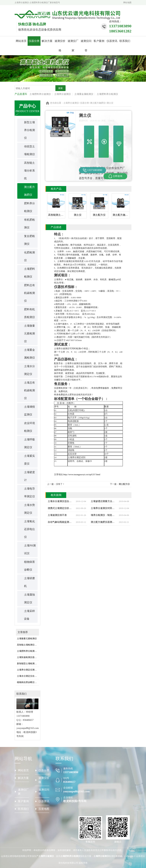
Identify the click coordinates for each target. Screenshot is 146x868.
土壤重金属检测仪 (84, 94)
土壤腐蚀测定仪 (29, 599)
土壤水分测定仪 (29, 370)
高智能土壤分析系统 (29, 171)
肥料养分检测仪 (29, 207)
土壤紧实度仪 (29, 460)
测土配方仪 (124, 484)
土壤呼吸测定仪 (29, 443)
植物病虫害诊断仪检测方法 (28, 682)
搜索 (60, 88)
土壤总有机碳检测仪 (29, 390)
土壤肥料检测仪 (29, 273)
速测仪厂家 (73, 46)
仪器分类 (34, 41)
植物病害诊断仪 (29, 566)
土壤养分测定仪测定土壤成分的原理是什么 (28, 670)
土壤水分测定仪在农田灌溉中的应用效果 (28, 676)
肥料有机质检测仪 (29, 313)
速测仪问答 (86, 46)
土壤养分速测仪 (62, 94)
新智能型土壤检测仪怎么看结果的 (28, 663)
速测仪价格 (60, 46)
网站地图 (127, 3)
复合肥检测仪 (29, 240)
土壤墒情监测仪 (29, 411)
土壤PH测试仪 (30, 549)
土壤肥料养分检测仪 (107, 94)
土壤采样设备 (29, 615)
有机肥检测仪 (29, 224)
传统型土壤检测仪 (29, 150)
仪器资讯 (112, 41)
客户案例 (99, 41)
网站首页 (21, 41)
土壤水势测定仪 (29, 509)
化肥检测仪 (29, 256)
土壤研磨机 (29, 582)
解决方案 (47, 41)
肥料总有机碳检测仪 (29, 293)
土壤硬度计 (29, 476)
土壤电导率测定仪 (29, 492)
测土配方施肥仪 (29, 191)
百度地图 (44, 809)
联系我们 (125, 41)
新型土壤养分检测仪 (29, 130)
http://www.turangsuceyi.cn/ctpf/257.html (82, 474)
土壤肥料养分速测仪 (40, 94)
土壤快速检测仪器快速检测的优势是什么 (28, 657)
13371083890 (92, 170)
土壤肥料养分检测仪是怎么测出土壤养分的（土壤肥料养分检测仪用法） (28, 651)
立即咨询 (115, 176)
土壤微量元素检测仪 (29, 333)
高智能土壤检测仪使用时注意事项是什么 (28, 645)
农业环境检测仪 (29, 427)
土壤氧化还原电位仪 (29, 529)
